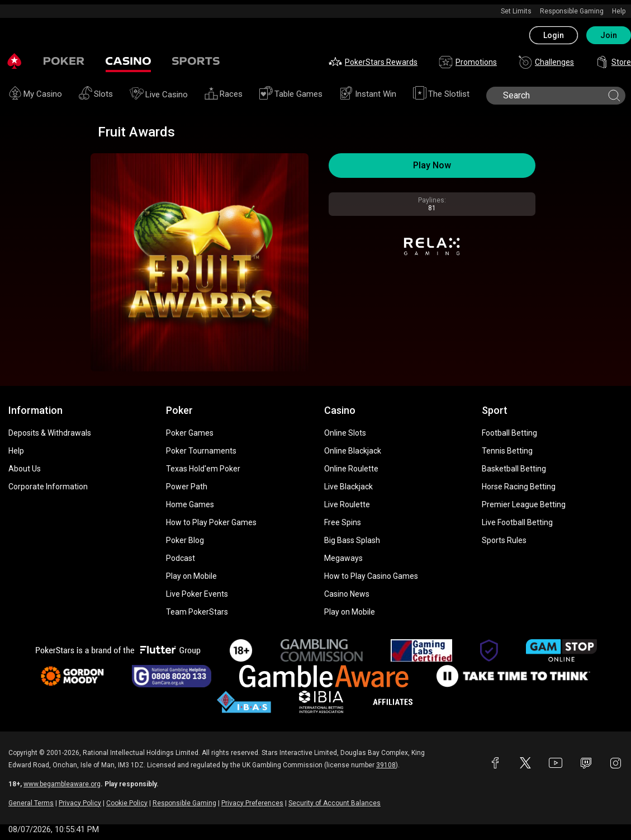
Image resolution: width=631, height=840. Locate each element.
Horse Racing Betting (519, 487)
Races (224, 95)
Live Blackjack (348, 487)
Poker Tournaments (201, 451)
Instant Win (368, 95)
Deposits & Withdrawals (50, 433)
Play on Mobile (191, 576)
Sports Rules (504, 540)
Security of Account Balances (335, 803)
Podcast (181, 558)
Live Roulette (347, 504)
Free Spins (343, 522)
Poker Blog (185, 540)
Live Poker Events (197, 594)
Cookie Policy (127, 803)
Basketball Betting (514, 469)
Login (554, 35)
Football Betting (509, 433)
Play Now (432, 165)
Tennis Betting (507, 451)
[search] (555, 96)
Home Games (190, 504)
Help (619, 11)
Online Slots (345, 433)
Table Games (291, 95)
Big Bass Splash (352, 540)
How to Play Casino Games (371, 576)
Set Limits (516, 11)
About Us (25, 469)
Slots (96, 95)
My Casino (35, 95)
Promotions (468, 62)
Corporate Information (48, 487)
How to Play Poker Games (211, 522)
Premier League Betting (524, 504)
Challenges (546, 62)
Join (609, 35)
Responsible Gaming (572, 11)
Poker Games (190, 433)
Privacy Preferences (252, 803)
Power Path (187, 487)
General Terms (31, 803)
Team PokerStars (197, 612)
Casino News (347, 594)
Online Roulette (351, 469)
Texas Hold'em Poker (203, 469)
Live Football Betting (517, 522)
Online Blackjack (353, 451)
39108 (386, 765)
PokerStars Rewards (373, 62)
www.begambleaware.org (62, 784)
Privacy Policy (80, 803)
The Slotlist (441, 95)
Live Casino (159, 95)
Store (613, 62)
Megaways (343, 558)
